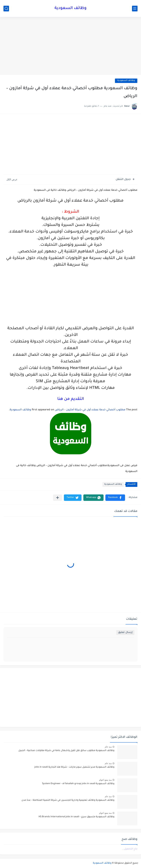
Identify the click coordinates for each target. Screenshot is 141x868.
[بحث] (6, 9)
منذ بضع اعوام (105, 780)
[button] (115, 498)
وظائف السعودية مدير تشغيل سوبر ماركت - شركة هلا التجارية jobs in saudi (74, 767)
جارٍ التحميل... (130, 849)
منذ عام (108, 747)
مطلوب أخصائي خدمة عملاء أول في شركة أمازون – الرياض (90, 410)
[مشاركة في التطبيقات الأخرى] (58, 498)
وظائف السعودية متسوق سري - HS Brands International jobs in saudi (76, 817)
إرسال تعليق (125, 632)
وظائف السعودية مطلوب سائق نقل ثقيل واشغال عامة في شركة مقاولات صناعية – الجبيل (66, 751)
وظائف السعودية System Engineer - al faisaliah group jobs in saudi (78, 784)
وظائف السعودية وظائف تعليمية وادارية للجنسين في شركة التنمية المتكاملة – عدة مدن (68, 800)
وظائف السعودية (70, 8)
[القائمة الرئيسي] (135, 9)
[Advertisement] (70, 46)
